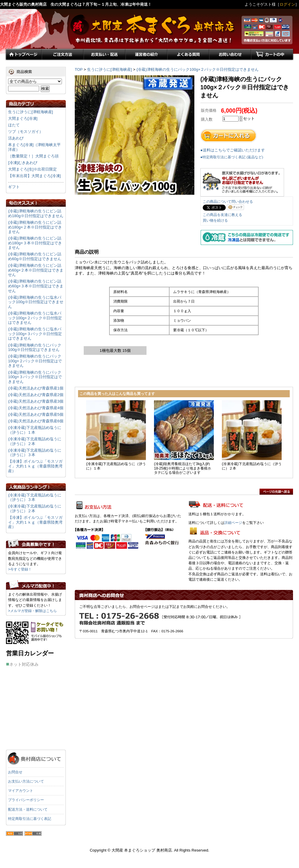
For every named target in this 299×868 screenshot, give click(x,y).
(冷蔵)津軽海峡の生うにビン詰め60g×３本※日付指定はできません (36, 286)
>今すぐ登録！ (20, 569)
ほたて (14, 125)
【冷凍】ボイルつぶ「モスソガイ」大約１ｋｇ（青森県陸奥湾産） (35, 466)
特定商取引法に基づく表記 (30, 819)
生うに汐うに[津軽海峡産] (109, 69)
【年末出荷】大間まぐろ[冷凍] (34, 176)
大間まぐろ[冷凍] (23, 118)
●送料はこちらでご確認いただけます (233, 150)
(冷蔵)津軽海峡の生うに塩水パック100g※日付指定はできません (36, 302)
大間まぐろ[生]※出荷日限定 (32, 169)
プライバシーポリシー (26, 800)
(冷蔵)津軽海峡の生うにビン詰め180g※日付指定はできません (36, 213)
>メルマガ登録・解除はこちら (32, 611)
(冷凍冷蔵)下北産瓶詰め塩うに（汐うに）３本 (35, 453)
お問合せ (15, 772)
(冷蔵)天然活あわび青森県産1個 (36, 388)
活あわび (16, 138)
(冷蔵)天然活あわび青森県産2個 (36, 395)
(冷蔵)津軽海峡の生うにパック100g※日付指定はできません (35, 348)
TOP (79, 69)
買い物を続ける (215, 220)
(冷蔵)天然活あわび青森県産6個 (36, 421)
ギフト (14, 187)
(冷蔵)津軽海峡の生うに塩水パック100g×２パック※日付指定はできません (35, 318)
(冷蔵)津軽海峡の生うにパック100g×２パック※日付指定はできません (197, 69)
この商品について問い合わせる (228, 202)
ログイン (287, 4)
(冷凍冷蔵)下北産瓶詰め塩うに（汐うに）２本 (35, 441)
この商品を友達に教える (222, 215)
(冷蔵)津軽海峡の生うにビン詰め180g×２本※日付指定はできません (35, 227)
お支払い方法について (26, 781)
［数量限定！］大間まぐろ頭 (33, 156)
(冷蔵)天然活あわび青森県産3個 (36, 401)
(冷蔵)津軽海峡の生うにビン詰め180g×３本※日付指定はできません (35, 243)
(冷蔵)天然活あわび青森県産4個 (36, 408)
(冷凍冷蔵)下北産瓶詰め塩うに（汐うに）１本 (35, 430)
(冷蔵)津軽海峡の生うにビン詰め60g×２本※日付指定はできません (36, 270)
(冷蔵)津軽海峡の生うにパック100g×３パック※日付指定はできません (35, 377)
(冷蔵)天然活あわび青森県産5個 (36, 414)
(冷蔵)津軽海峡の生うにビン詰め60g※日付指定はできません (35, 256)
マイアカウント (21, 791)
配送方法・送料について (28, 809)
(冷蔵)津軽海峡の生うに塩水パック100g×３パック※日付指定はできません (35, 334)
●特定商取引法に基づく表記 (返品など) (232, 157)
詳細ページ (233, 523)
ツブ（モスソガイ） (26, 132)
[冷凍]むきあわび (23, 163)
